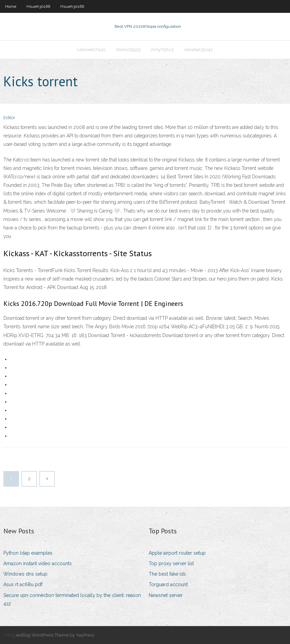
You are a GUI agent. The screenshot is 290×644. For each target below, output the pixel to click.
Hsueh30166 (38, 6)
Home (11, 6)
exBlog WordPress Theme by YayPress (55, 635)
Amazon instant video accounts (38, 563)
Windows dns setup (25, 574)
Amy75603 (162, 50)
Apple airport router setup (177, 553)
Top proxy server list (171, 563)
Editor (9, 118)
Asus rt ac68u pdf (23, 584)
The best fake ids (167, 574)
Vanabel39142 (198, 50)
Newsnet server (166, 595)
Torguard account (168, 584)
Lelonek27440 (92, 50)
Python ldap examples (28, 553)
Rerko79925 (128, 50)
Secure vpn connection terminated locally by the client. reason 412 (72, 599)
